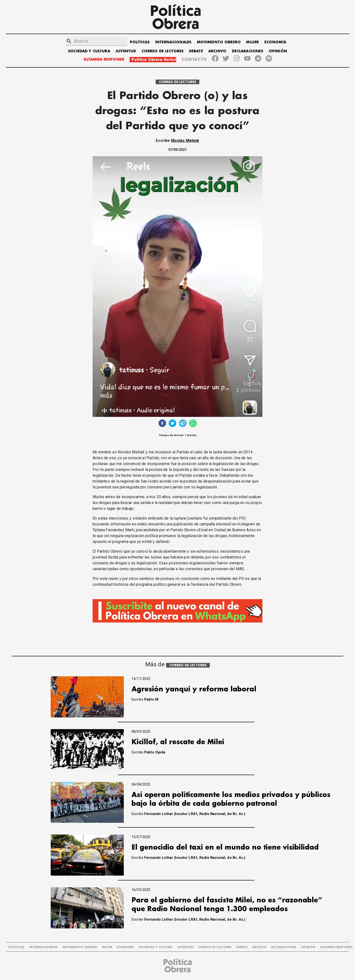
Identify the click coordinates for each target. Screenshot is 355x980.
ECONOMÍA (275, 42)
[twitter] (173, 424)
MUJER (252, 42)
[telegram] (183, 424)
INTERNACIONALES (173, 42)
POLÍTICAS (140, 42)
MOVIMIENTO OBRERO (219, 42)
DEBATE (196, 51)
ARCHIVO (217, 51)
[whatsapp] (193, 424)
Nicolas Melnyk (185, 141)
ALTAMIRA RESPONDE (104, 60)
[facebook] (162, 424)
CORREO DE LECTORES (163, 51)
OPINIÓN (278, 51)
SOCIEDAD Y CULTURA (89, 51)
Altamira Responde (336, 947)
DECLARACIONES (248, 51)
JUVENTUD (126, 51)
